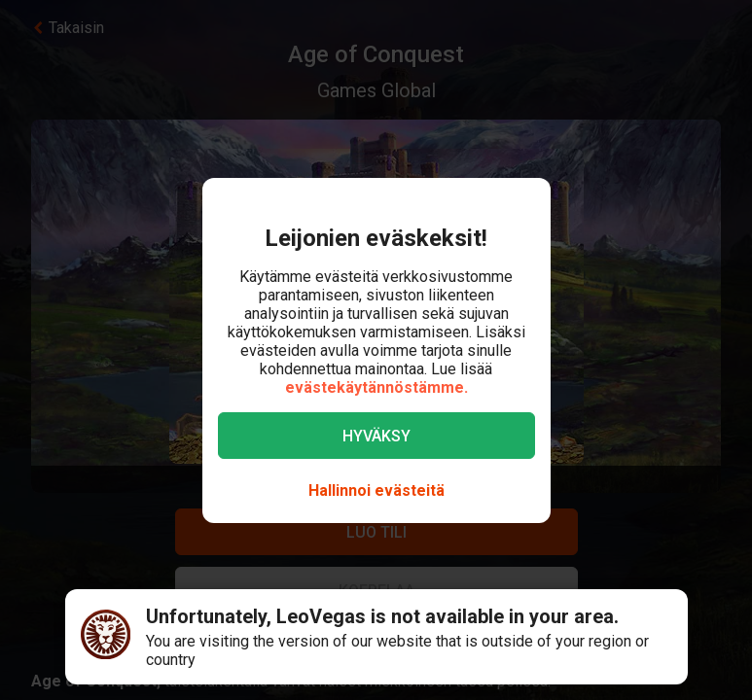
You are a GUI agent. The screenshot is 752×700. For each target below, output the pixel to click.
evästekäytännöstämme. (376, 387)
